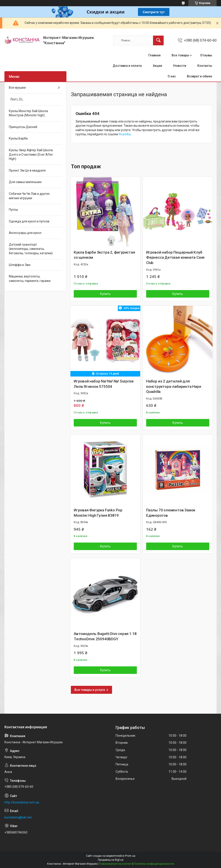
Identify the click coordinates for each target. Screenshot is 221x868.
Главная (154, 55)
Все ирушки (17, 88)
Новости (180, 66)
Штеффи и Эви (20, 265)
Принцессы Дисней (23, 127)
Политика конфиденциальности (154, 864)
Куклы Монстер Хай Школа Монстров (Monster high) (28, 113)
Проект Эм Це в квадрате (27, 170)
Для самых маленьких (25, 182)
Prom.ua (130, 856)
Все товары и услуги (90, 690)
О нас (172, 76)
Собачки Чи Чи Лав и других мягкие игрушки (29, 196)
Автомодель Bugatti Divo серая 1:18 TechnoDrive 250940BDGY (105, 636)
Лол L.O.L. (16, 99)
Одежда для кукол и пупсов (29, 221)
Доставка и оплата (127, 66)
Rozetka (125, 134)
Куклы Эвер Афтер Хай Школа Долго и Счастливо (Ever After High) (31, 154)
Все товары (180, 55)
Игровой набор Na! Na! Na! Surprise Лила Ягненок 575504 (104, 384)
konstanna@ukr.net (18, 817)
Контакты (205, 66)
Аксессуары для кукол (25, 233)
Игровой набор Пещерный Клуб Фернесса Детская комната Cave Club (175, 258)
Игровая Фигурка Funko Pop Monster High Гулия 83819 (98, 513)
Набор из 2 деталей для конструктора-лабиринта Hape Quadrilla (174, 386)
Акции (157, 66)
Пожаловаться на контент (115, 864)
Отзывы (206, 55)
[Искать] (158, 40)
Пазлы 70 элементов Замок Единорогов (171, 513)
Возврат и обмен (200, 76)
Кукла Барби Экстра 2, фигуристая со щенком (104, 255)
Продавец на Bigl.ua (111, 860)
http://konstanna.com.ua (22, 802)
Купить (105, 294)
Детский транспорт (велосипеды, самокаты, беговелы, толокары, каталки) (31, 249)
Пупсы (13, 210)
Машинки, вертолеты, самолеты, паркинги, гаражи (30, 279)
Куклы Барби (18, 138)
